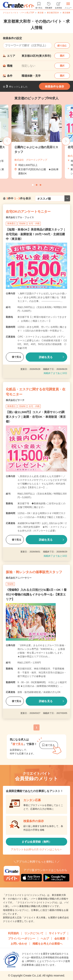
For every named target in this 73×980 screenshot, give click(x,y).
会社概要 (60, 939)
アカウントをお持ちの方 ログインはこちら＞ (37, 849)
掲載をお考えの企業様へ (47, 944)
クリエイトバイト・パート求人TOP (18, 13)
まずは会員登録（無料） (37, 842)
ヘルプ (45, 939)
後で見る (15, 357)
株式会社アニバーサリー (19, 578)
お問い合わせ (19, 944)
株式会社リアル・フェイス (20, 217)
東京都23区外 (53, 13)
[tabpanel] (37, 142)
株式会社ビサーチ (15, 400)
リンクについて (34, 933)
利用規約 (13, 933)
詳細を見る (46, 357)
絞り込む (62, 46)
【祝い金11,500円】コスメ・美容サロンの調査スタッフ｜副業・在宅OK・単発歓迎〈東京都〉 (36, 417)
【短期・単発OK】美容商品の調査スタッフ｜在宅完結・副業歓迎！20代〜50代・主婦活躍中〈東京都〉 (36, 234)
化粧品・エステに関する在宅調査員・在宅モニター (36, 392)
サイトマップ (57, 933)
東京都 (40, 13)
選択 (62, 56)
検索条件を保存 (55, 86)
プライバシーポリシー (22, 939)
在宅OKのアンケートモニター (28, 212)
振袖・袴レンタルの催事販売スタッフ (34, 572)
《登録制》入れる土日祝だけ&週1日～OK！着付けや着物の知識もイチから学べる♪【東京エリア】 (36, 594)
